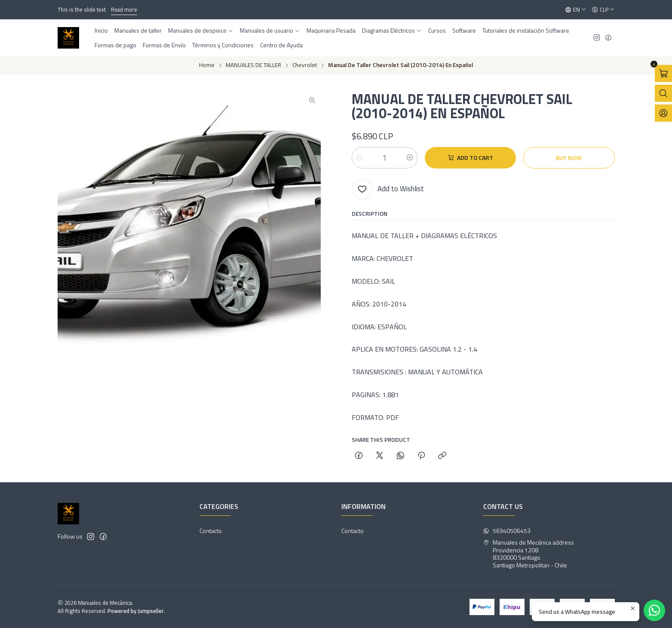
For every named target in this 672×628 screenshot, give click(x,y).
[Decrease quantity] (359, 158)
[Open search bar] (663, 93)
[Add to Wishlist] (388, 189)
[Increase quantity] (410, 158)
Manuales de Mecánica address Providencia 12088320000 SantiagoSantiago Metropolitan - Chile (529, 554)
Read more (124, 9)
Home (207, 65)
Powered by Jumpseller (136, 611)
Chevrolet (305, 65)
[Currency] (603, 10)
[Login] (663, 113)
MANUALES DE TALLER (253, 65)
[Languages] (576, 10)
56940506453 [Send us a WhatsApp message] (507, 531)
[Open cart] (663, 74)
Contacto (211, 531)
